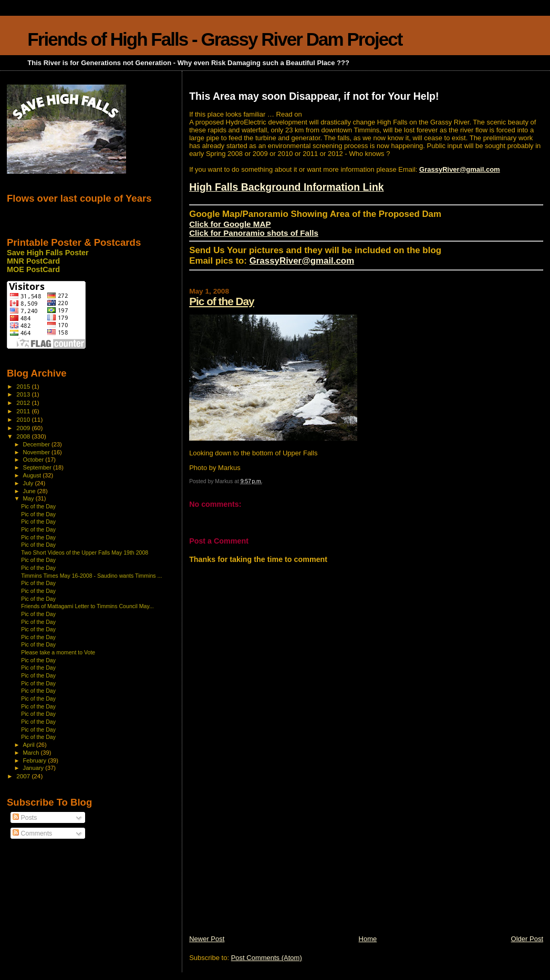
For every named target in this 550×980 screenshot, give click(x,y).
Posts (25, 818)
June (30, 491)
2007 (24, 776)
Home (368, 939)
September (38, 467)
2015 (24, 386)
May (29, 498)
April (30, 745)
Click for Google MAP (230, 224)
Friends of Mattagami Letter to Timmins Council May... (87, 606)
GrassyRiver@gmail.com (460, 169)
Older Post (527, 939)
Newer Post (207, 939)
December (37, 444)
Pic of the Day (222, 301)
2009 (24, 428)
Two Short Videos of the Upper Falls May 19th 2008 (85, 552)
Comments (32, 833)
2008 (24, 436)
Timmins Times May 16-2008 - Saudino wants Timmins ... (91, 576)
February (36, 760)
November (37, 452)
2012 (24, 403)
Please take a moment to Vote (58, 652)
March (32, 753)
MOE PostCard (33, 269)
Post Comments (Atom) (267, 958)
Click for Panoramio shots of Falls (254, 233)
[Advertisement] (268, 861)
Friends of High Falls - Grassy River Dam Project (215, 39)
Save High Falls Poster (48, 253)
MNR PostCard (33, 261)
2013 (24, 394)
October (34, 460)
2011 (24, 411)
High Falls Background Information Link (287, 187)
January (34, 768)
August (33, 475)
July (29, 483)
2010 (24, 419)
